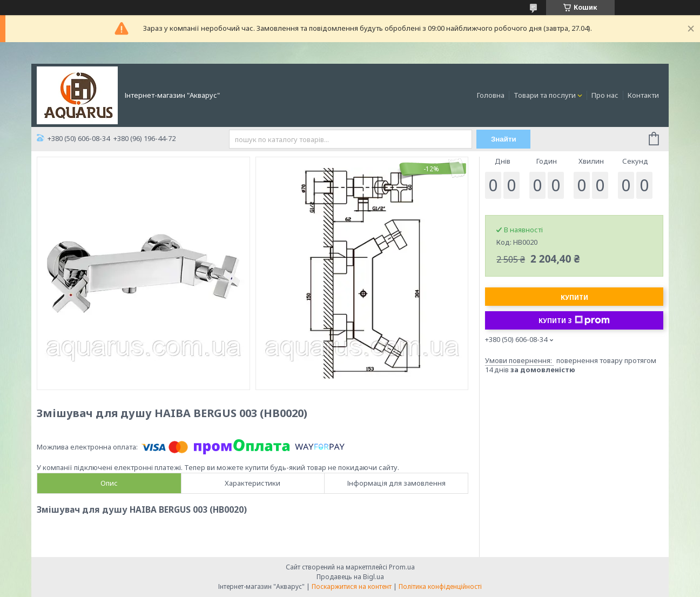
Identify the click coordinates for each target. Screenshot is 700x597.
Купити (574, 297)
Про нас (605, 95)
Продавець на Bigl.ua (350, 577)
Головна (491, 95)
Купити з (574, 320)
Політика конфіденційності (440, 586)
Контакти (643, 95)
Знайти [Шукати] (504, 139)
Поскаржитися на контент (352, 586)
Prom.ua (402, 567)
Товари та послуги (545, 95)
